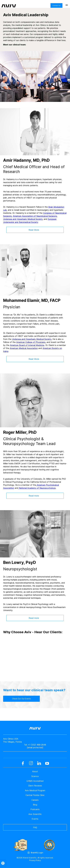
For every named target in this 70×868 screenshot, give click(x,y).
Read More (34, 230)
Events (35, 819)
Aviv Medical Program (35, 790)
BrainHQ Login (37, 853)
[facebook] (23, 763)
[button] (3, 863)
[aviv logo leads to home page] (9, 4)
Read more (34, 496)
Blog (35, 805)
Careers (35, 800)
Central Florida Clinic (35, 795)
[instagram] (31, 763)
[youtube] (47, 763)
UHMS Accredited (35, 781)
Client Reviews (35, 786)
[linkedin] (39, 763)
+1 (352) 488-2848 (37, 745)
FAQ (35, 827)
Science (35, 776)
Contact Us (56, 6)
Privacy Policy (35, 860)
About (35, 771)
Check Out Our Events (21, 699)
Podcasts (35, 809)
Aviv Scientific (35, 814)
